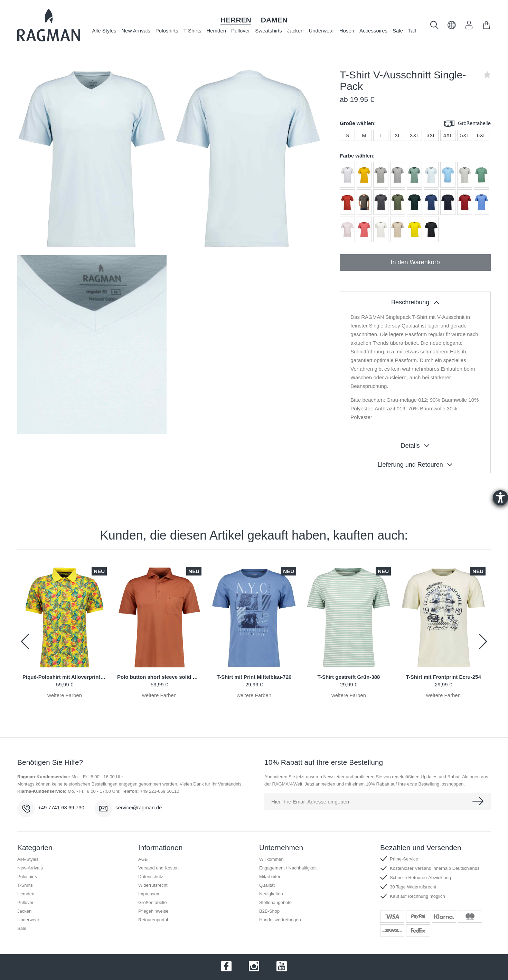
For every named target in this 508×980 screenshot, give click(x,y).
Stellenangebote (275, 902)
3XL (431, 135)
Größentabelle (467, 124)
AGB (143, 859)
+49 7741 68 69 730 (61, 807)
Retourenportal (153, 920)
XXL (414, 135)
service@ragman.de (139, 807)
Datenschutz (151, 877)
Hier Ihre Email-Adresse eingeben (310, 802)
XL (397, 135)
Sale (398, 31)
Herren (236, 20)
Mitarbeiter (270, 877)
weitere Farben (65, 695)
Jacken (295, 31)
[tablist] (415, 301)
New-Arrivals (30, 868)
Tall (412, 31)
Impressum (149, 894)
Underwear (321, 31)
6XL (482, 135)
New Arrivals (136, 31)
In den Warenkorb (415, 262)
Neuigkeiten (271, 894)
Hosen (347, 31)
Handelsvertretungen (280, 920)
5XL (465, 135)
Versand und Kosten (158, 868)
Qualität (267, 885)
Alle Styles (104, 31)
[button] (452, 27)
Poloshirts (167, 31)
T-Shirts (192, 31)
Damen (274, 20)
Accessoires (373, 31)
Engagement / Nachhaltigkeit (288, 868)
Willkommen (271, 859)
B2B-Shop (269, 911)
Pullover (241, 31)
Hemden (216, 31)
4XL (448, 135)
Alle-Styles (28, 859)
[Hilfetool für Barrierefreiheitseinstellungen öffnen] (500, 498)
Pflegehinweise (153, 911)
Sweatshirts (269, 31)
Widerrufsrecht (153, 885)
